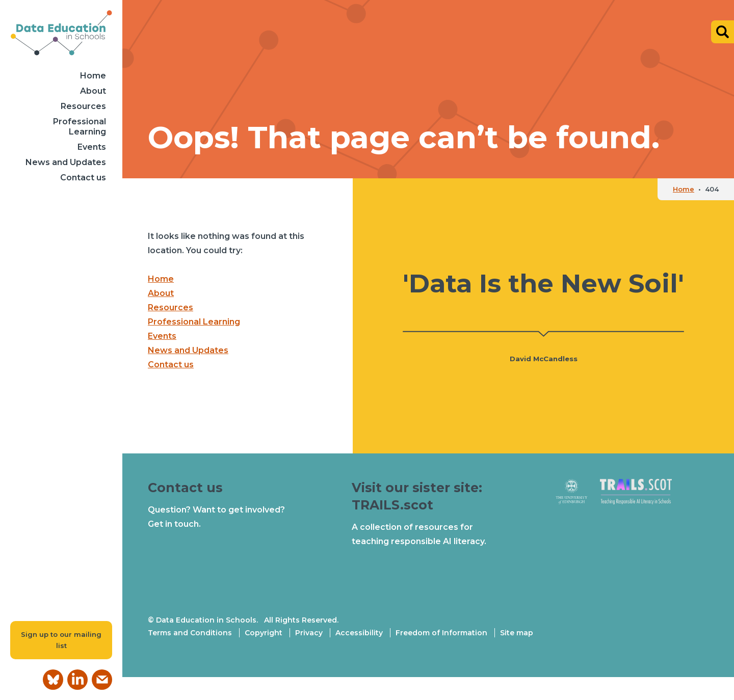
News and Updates (66, 162)
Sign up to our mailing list (61, 640)
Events (92, 147)
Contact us (83, 178)
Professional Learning (80, 127)
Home (93, 76)
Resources (83, 106)
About (93, 91)
